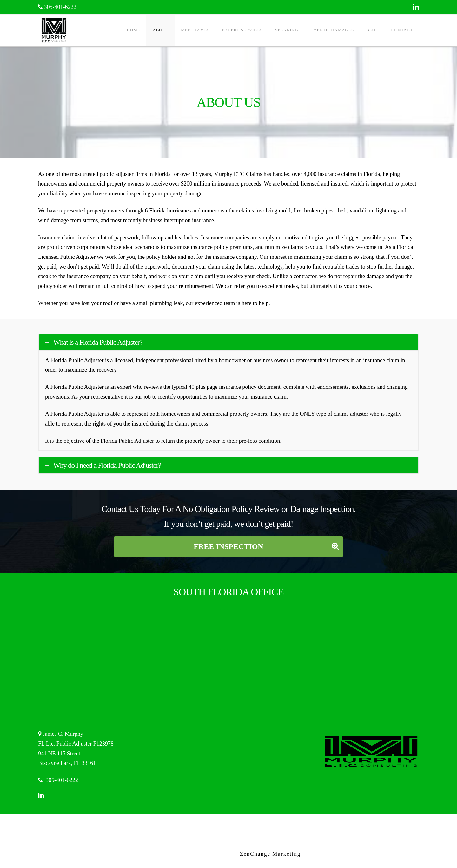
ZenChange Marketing (270, 854)
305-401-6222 (57, 7)
